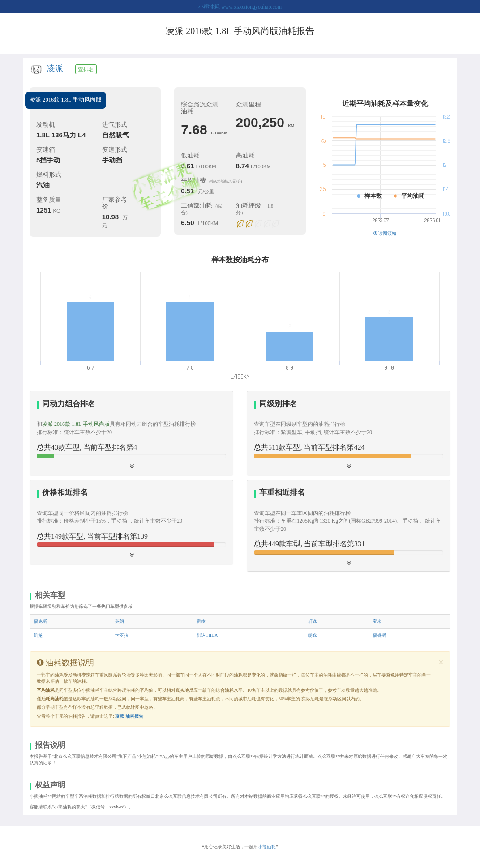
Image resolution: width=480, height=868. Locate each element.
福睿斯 (379, 635)
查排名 (86, 69)
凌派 (55, 68)
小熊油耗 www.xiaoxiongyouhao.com (240, 7)
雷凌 (201, 621)
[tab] (131, 433)
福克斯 (40, 621)
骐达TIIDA (207, 635)
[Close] (441, 662)
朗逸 (313, 635)
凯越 (38, 635)
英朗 (120, 621)
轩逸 (313, 621)
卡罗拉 (122, 635)
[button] (349, 433)
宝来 (377, 621)
